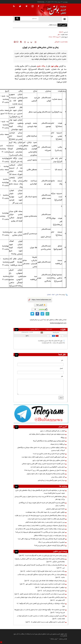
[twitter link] (32, 314)
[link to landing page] (56, 10)
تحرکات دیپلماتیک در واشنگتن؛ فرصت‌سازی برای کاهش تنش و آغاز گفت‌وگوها (41, 605)
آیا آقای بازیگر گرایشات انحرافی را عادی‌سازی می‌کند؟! (49, 546)
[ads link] (41, 414)
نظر (62, 376)
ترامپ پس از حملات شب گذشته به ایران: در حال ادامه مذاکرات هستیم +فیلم (40, 594)
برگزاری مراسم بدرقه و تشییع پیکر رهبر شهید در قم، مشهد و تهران (46, 474)
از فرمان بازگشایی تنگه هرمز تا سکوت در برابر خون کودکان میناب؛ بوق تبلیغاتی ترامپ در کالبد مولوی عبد (40, 599)
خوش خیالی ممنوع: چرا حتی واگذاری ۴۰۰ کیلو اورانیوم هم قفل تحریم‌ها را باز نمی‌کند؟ (40, 532)
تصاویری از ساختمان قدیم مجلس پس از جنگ (52, 542)
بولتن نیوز (55, 66)
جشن (57, 295)
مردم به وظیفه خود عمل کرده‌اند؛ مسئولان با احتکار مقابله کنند (47, 434)
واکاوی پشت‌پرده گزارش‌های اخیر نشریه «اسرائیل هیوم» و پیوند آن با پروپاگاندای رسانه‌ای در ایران (42, 504)
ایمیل (61, 368)
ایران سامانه (54, 639)
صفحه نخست (64, 42)
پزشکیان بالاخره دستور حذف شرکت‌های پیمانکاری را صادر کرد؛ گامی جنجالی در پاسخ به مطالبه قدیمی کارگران (40, 560)
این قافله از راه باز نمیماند (58, 444)
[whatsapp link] (47, 314)
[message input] (40, 387)
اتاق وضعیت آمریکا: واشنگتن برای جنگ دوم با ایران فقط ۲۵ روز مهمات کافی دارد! (41, 539)
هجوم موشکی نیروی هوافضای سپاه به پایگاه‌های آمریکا (49, 441)
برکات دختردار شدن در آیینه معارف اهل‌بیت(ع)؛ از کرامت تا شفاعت (43, 571)
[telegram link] (42, 314)
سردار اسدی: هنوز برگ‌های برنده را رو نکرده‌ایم (51, 480)
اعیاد (53, 295)
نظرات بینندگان (63, 329)
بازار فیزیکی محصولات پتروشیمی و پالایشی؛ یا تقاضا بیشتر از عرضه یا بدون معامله (41, 526)
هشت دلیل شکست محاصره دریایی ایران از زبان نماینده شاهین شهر (42, 584)
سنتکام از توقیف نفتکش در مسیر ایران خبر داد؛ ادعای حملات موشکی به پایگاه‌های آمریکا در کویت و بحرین (41, 449)
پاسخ (27, 336)
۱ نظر (59, 35)
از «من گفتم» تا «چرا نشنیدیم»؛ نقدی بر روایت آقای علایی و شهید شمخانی (43, 464)
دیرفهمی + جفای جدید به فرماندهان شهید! (50, 587)
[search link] (17, 19)
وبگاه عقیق (41, 66)
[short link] (41, 300)
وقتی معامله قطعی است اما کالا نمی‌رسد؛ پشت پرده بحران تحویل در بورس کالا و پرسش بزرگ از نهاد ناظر (40, 498)
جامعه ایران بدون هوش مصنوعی (55, 509)
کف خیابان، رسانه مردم (58, 477)
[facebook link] (37, 314)
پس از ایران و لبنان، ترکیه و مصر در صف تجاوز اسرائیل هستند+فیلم (45, 522)
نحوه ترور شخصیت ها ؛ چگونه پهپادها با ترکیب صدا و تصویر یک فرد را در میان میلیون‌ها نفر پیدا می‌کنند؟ (40, 611)
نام (62, 360)
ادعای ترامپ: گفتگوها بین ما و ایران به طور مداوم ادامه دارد (48, 467)
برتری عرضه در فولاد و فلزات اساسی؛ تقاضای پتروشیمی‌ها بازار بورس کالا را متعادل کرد (40, 529)
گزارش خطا (41, 305)
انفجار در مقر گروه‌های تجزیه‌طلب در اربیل (52, 431)
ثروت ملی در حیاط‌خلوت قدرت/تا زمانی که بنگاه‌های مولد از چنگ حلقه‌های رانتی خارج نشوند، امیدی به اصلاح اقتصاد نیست (40, 492)
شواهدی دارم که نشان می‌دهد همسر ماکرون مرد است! (49, 454)
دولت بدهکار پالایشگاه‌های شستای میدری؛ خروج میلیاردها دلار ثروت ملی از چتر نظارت (40, 516)
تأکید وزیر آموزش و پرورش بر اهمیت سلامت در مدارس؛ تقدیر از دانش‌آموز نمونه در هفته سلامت (41, 617)
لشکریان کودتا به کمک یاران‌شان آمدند (51, 591)
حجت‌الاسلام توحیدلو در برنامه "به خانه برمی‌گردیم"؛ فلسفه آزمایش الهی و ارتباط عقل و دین (40, 566)
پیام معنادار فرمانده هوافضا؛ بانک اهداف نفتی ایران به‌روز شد (45, 581)
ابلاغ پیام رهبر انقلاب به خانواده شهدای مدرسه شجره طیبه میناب (46, 519)
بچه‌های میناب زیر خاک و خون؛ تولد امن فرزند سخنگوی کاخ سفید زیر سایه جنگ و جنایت (41, 576)
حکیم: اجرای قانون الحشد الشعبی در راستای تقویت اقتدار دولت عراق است (43, 457)
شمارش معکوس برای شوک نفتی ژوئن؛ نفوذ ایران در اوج (49, 460)
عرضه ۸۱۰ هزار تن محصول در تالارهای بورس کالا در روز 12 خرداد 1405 (45, 470)
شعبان (49, 295)
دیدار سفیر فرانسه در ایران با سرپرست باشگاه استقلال (49, 536)
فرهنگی (57, 42)
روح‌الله (63, 438)
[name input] (40, 364)
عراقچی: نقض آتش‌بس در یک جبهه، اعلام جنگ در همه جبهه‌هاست (45, 512)
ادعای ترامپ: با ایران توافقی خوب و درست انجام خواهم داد (45, 622)
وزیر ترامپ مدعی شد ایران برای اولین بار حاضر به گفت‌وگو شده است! (42, 556)
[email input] (40, 372)
